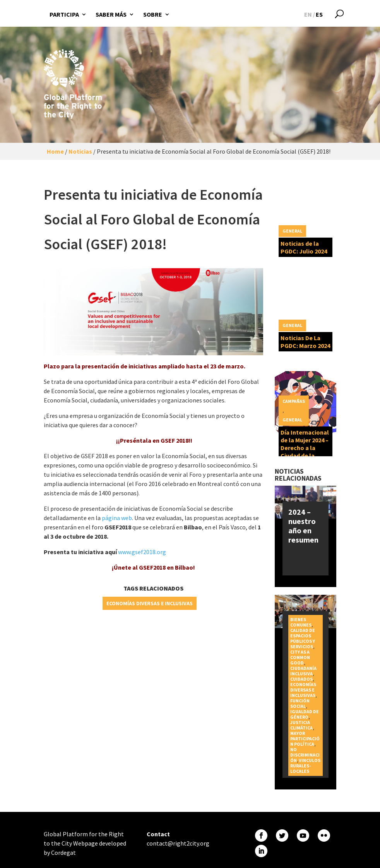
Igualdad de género (305, 714)
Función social (300, 703)
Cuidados (301, 679)
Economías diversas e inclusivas (150, 603)
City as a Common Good (300, 657)
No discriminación (305, 755)
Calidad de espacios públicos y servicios (303, 638)
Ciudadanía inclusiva (303, 671)
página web (117, 518)
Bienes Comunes (301, 622)
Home (55, 151)
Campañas (294, 401)
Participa (64, 14)
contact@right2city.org (178, 843)
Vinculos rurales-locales (305, 766)
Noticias (80, 151)
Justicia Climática (301, 725)
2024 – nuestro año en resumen (303, 526)
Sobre (153, 14)
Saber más (111, 14)
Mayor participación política (305, 739)
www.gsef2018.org (142, 552)
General (292, 231)
